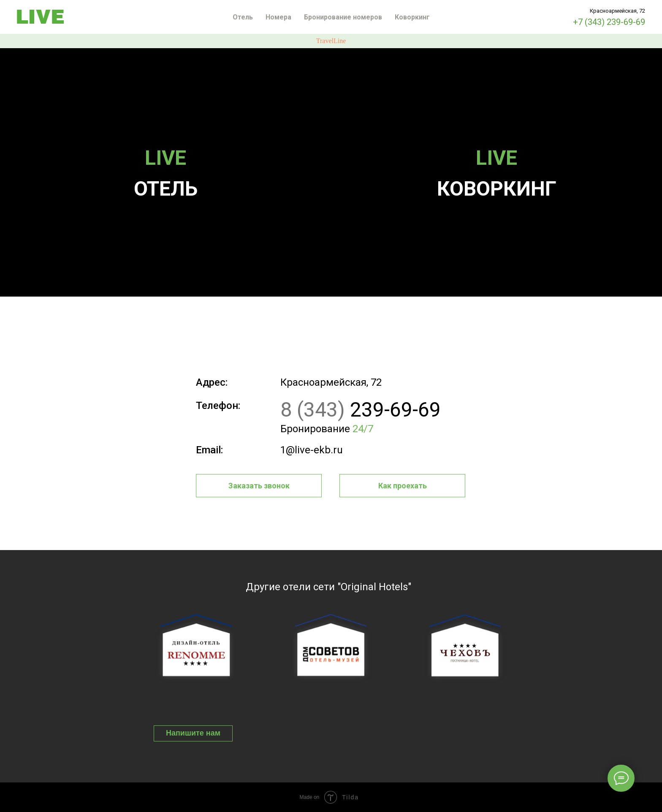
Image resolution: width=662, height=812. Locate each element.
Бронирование (327, 429)
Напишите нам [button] (193, 733)
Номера (278, 17)
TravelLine (331, 41)
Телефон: (218, 406)
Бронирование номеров (343, 17)
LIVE (165, 158)
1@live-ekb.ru (312, 450)
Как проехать (403, 486)
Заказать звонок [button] (259, 486)
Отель (243, 17)
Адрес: (212, 382)
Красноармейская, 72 (331, 382)
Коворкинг (412, 17)
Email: (209, 450)
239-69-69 (361, 410)
